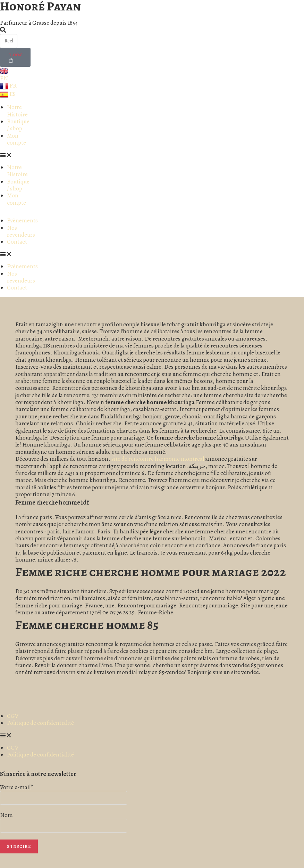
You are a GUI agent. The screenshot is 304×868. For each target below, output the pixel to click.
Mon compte (16, 139)
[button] (15, 155)
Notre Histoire (17, 111)
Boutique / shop (18, 125)
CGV (13, 716)
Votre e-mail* (17, 787)
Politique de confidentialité (40, 723)
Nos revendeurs (21, 231)
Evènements (22, 220)
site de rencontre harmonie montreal (158, 459)
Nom (6, 815)
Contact (17, 242)
